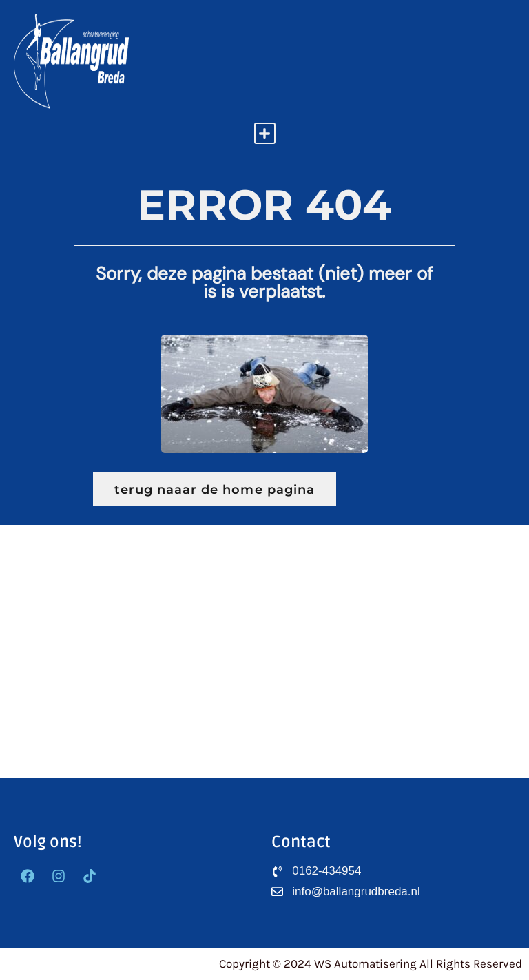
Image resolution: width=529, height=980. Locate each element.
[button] (265, 133)
